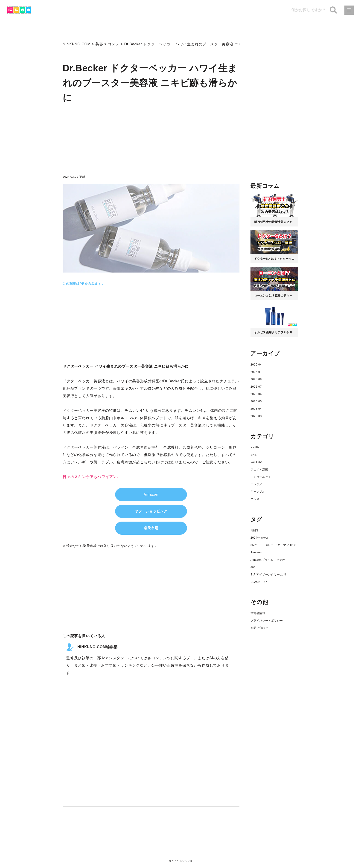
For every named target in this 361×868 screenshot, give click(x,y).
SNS (254, 455)
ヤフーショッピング (151, 512)
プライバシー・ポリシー (267, 621)
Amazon (151, 495)
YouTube (257, 462)
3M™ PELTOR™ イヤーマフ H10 (273, 545)
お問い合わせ (259, 628)
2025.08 (256, 379)
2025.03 (256, 416)
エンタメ (256, 484)
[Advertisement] (151, 141)
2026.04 (256, 365)
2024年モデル (260, 538)
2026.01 (256, 372)
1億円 (254, 530)
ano (253, 567)
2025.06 (256, 394)
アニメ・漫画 (259, 470)
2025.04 (256, 409)
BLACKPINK (259, 582)
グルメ (255, 499)
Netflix (255, 447)
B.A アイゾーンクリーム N (268, 575)
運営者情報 (258, 613)
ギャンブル (258, 492)
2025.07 (256, 387)
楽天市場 (151, 529)
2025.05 (256, 401)
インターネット (261, 477)
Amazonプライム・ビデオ (268, 560)
